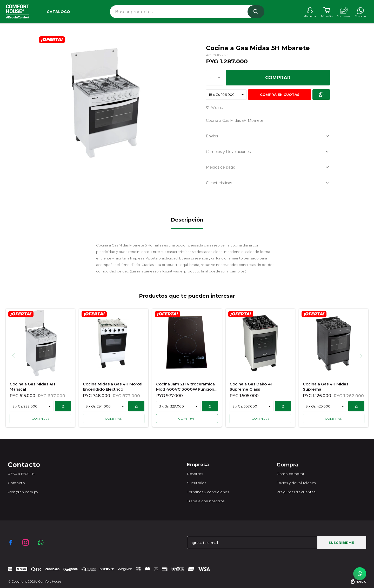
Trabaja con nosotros (206, 501)
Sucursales (196, 483)
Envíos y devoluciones (296, 483)
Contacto (16, 483)
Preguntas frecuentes (296, 492)
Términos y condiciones (208, 492)
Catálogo (58, 12)
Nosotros (195, 474)
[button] (363, 356)
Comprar (278, 78)
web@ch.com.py (23, 492)
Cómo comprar (290, 474)
